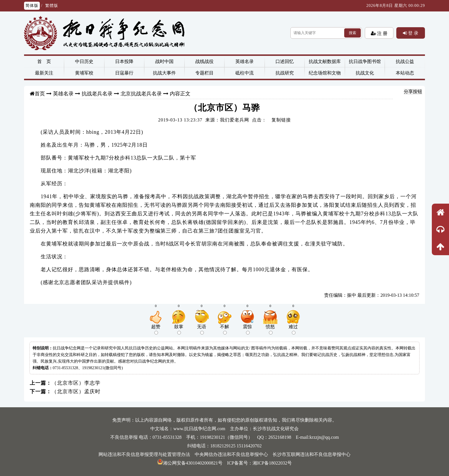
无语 (202, 329)
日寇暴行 (124, 73)
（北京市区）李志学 (76, 383)
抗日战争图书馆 (365, 61)
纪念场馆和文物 (325, 73)
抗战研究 (285, 73)
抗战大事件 (164, 73)
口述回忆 (285, 61)
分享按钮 (413, 92)
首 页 (44, 61)
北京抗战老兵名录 (141, 94)
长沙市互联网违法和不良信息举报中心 (312, 454)
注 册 (382, 33)
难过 (293, 329)
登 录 (413, 33)
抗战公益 (405, 61)
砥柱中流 (245, 73)
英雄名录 (245, 61)
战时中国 (164, 61)
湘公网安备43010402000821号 (190, 463)
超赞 (156, 329)
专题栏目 (204, 73)
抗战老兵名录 (97, 94)
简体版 (32, 6)
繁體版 (52, 6)
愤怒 (270, 329)
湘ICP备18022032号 (272, 463)
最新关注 (44, 73)
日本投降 (124, 61)
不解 (224, 329)
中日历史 (84, 61)
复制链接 (281, 120)
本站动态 (405, 73)
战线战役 (204, 61)
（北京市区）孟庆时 (76, 392)
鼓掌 (179, 329)
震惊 (247, 329)
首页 (40, 94)
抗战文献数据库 (325, 61)
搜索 (352, 33)
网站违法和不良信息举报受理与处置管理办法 (144, 454)
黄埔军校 (84, 73)
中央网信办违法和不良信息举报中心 (231, 454)
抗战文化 (365, 73)
